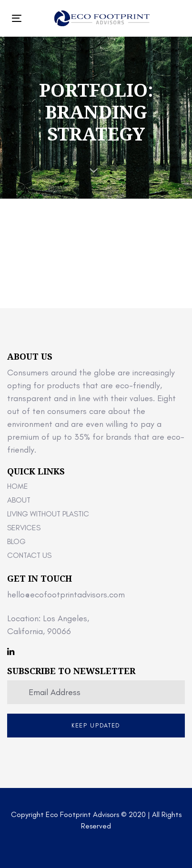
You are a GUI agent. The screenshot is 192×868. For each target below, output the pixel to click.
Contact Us (29, 555)
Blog (16, 541)
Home (18, 486)
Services (24, 528)
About (19, 500)
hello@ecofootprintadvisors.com (66, 595)
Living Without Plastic (48, 514)
